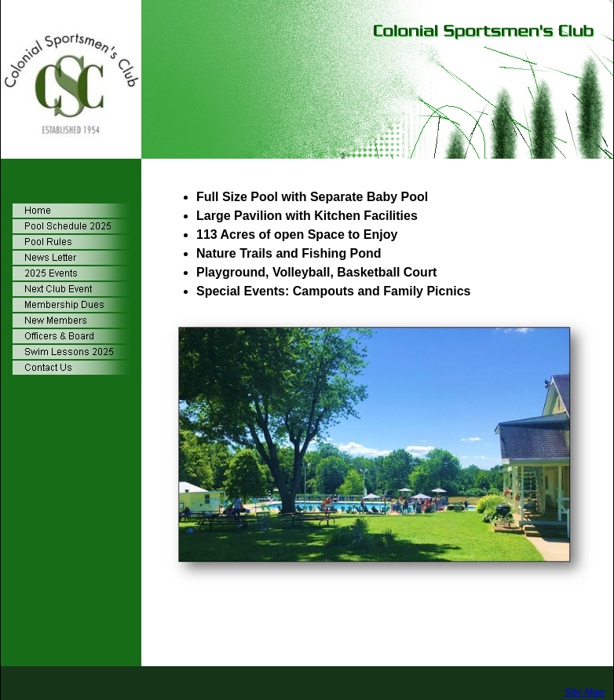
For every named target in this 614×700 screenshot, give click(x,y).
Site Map (585, 692)
